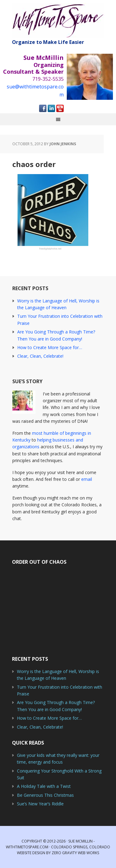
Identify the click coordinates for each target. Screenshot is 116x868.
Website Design (31, 853)
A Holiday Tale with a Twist (44, 786)
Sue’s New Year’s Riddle (40, 804)
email (87, 479)
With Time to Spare (58, 21)
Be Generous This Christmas (45, 795)
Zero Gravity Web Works (75, 853)
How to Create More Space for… (50, 347)
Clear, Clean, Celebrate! (40, 356)
